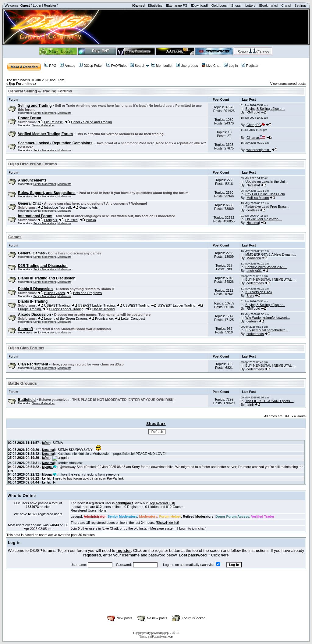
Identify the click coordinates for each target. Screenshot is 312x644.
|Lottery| (250, 5)
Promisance (104, 318)
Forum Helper (170, 516)
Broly (250, 296)
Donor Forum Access (232, 516)
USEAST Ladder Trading (96, 305)
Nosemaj (253, 223)
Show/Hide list (168, 523)
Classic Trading (103, 309)
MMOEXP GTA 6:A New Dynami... (271, 254)
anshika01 (254, 271)
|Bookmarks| (269, 5)
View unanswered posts (288, 84)
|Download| (199, 5)
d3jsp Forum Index (21, 84)
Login (37, 5)
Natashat (253, 185)
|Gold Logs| (219, 5)
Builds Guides (55, 293)
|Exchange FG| (177, 5)
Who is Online (22, 496)
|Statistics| (156, 5)
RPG (50, 66)
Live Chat (211, 66)
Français (51, 220)
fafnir (250, 405)
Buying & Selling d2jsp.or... (265, 109)
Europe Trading (29, 309)
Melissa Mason (258, 198)
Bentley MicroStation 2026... (266, 267)
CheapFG (256, 125)
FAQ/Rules (117, 66)
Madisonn (254, 258)
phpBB (168, 633)
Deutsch (71, 220)
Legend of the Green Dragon (66, 318)
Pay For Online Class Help (265, 194)
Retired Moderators (198, 516)
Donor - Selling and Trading (91, 122)
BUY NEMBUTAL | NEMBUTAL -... (271, 279)
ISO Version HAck (259, 292)
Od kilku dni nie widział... (264, 219)
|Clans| (285, 5)
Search (138, 66)
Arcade (68, 66)
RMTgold (253, 112)
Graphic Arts (89, 207)
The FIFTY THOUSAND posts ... (269, 401)
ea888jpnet (124, 503)
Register (50, 5)
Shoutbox (156, 424)
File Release (53, 122)
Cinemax (256, 138)
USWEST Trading (136, 305)
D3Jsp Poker (91, 66)
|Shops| (236, 5)
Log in (231, 66)
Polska (91, 220)
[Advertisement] (156, 599)
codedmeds (255, 283)
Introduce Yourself (58, 207)
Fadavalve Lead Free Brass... (267, 207)
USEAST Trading (57, 305)
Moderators (65, 113)
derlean (252, 321)
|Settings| (300, 5)
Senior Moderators (45, 113)
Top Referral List (162, 503)
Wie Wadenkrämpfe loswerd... (268, 318)
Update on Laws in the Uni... (266, 182)
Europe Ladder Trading (66, 309)
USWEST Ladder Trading (176, 305)
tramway (168, 636)
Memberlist (162, 66)
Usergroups (187, 66)
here (225, 555)
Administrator (95, 516)
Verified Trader (263, 516)
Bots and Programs (87, 293)
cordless (253, 210)
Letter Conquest (133, 318)
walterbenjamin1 (259, 150)
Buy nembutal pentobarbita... (267, 330)
